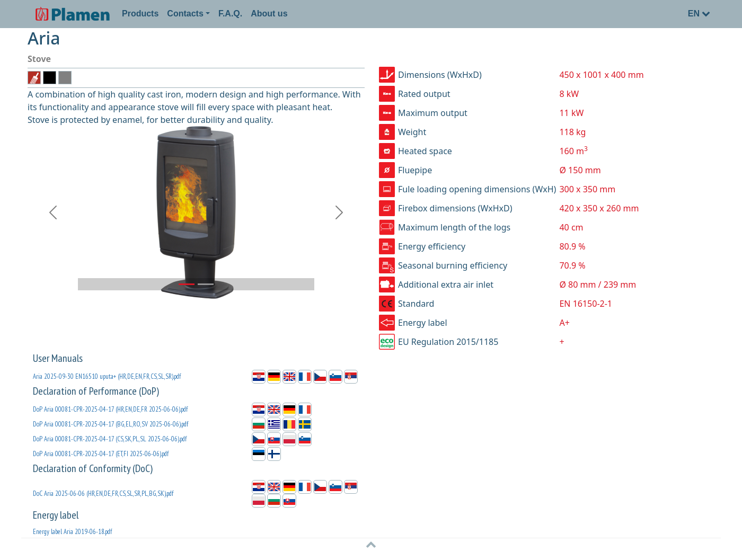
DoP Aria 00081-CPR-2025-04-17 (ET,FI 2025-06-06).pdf (101, 454)
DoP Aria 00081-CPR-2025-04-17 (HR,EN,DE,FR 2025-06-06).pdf (110, 409)
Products (140, 14)
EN (699, 14)
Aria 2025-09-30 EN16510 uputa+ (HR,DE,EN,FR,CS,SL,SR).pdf (107, 376)
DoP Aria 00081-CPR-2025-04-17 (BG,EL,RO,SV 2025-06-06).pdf (111, 424)
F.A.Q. (230, 14)
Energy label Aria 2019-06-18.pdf (72, 532)
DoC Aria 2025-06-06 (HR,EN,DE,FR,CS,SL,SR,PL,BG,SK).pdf (103, 494)
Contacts (185, 14)
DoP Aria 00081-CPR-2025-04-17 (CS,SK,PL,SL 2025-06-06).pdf (110, 439)
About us (269, 14)
